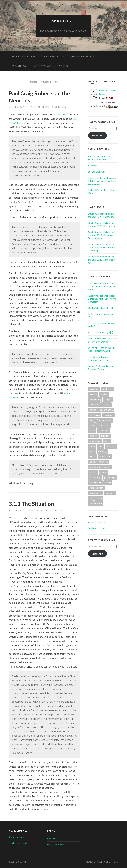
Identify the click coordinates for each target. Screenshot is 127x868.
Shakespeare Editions (83, 56)
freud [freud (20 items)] (92, 425)
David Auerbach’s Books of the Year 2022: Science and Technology (102, 247)
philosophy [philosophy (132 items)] (95, 467)
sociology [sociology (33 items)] (110, 493)
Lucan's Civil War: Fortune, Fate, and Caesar (101, 368)
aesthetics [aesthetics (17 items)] (107, 389)
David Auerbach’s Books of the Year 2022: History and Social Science (102, 235)
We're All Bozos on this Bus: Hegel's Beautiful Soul (102, 349)
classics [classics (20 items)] (106, 405)
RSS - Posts (53, 838)
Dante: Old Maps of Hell (100, 308)
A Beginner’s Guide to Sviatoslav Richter (99, 158)
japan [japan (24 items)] (107, 441)
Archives (63, 66)
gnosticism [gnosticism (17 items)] (104, 425)
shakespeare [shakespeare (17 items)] (96, 493)
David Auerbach (40, 107)
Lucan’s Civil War (42, 66)
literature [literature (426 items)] (111, 446)
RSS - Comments (55, 844)
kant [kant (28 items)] (101, 446)
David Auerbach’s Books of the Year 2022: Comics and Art (102, 260)
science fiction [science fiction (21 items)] (96, 488)
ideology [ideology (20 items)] (105, 436)
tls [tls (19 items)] (91, 498)
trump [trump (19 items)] (99, 498)
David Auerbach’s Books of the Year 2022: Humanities (102, 224)
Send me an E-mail (97, 528)
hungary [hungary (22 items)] (93, 436)
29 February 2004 (18, 107)
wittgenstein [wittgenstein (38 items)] (96, 503)
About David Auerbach (25, 56)
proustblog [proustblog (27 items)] (95, 477)
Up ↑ (116, 862)
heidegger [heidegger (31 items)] (104, 431)
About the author (97, 522)
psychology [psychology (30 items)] (110, 477)
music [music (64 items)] (92, 462)
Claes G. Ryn (61, 114)
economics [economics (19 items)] (95, 415)
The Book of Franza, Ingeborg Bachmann (98, 359)
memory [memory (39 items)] (102, 451)
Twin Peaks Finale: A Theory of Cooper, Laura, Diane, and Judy (102, 286)
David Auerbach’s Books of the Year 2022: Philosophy (102, 215)
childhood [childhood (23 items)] (94, 405)
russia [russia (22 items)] (108, 483)
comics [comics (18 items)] (93, 410)
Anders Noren (103, 862)
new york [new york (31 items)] (103, 462)
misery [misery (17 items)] (93, 457)
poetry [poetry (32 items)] (107, 467)
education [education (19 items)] (108, 415)
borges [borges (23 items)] (108, 399)
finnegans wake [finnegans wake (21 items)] (104, 420)
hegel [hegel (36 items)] (92, 431)
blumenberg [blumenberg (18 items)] (95, 399)
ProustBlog (19, 66)
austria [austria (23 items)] (104, 394)
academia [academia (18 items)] (94, 389)
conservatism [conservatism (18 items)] (106, 410)
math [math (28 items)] (92, 451)
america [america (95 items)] (93, 394)
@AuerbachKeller (54, 56)
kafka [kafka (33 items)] (92, 446)
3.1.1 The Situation (33, 504)
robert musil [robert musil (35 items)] (95, 483)
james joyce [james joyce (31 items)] (95, 441)
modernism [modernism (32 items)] (105, 457)
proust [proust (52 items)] (104, 472)
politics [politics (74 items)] (93, 472)
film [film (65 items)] (91, 420)
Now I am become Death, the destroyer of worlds (103, 340)
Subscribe (98, 135)
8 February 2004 (17, 511)
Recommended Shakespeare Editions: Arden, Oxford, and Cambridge (102, 181)
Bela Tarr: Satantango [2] (101, 332)
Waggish (64, 21)
